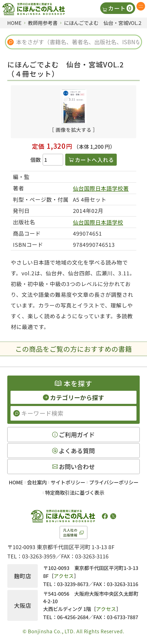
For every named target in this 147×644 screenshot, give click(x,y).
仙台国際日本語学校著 (101, 188)
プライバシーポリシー (114, 482)
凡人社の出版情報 (70, 532)
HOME (16, 482)
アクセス (64, 576)
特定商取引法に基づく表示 (75, 492)
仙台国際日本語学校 (98, 222)
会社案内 (37, 482)
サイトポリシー (68, 482)
